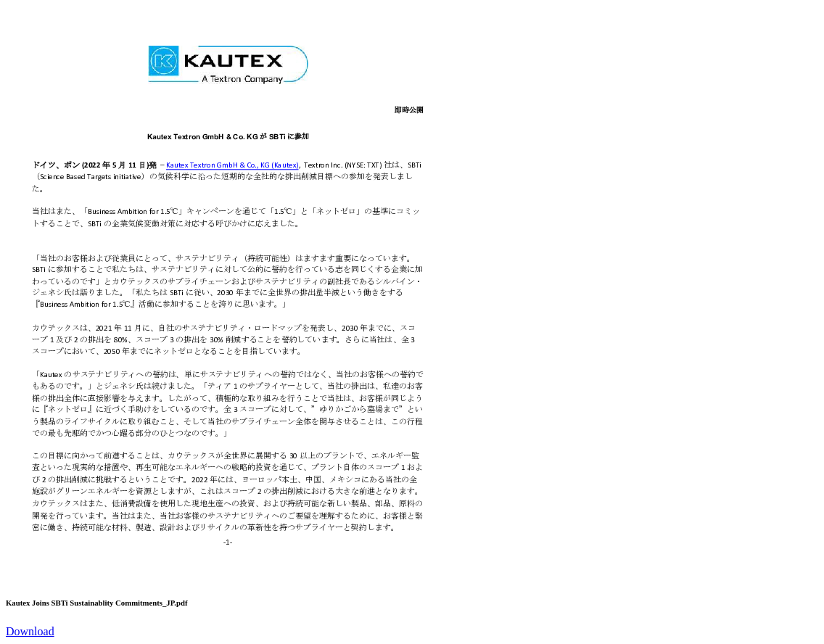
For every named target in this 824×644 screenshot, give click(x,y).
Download (30, 631)
